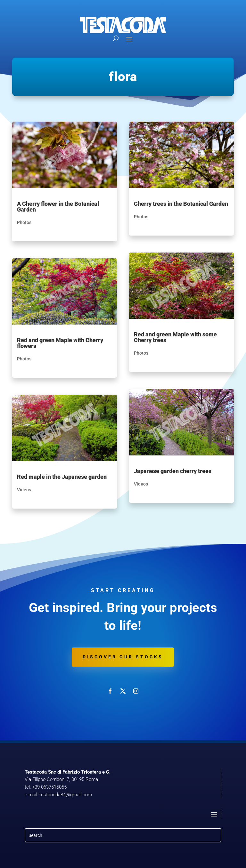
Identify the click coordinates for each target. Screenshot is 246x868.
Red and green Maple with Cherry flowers (60, 343)
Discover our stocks (123, 657)
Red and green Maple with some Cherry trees (175, 337)
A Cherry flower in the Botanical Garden (58, 207)
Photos (24, 222)
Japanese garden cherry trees (173, 471)
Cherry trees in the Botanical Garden (181, 204)
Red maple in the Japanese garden (62, 477)
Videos (24, 490)
